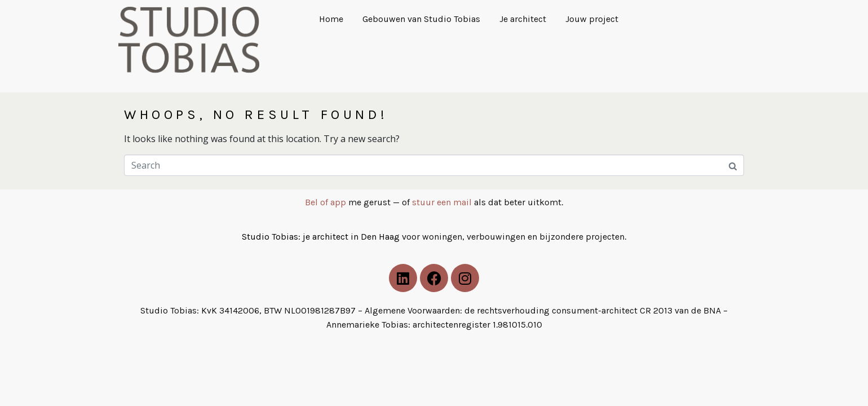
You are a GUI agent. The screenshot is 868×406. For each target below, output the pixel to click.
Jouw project (592, 19)
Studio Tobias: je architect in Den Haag (322, 237)
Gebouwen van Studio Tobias (421, 19)
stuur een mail (442, 202)
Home (331, 19)
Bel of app (325, 202)
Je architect (523, 19)
